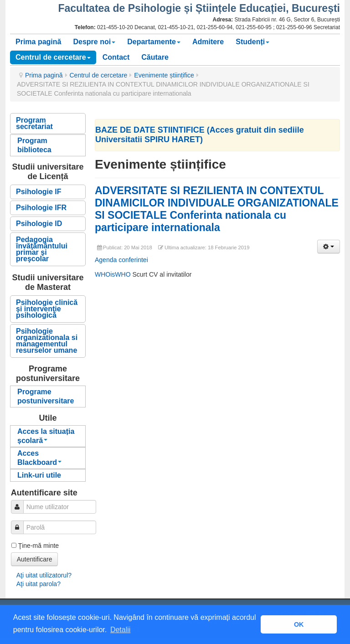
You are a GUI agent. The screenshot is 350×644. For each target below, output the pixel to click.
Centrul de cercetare (53, 57)
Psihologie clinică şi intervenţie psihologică (47, 309)
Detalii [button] (120, 630)
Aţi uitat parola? (39, 584)
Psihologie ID (39, 224)
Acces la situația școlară (46, 436)
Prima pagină (38, 42)
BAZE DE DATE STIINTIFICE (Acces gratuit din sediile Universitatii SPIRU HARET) (200, 135)
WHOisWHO (113, 274)
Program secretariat (34, 123)
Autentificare (35, 559)
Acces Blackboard (39, 458)
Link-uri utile (39, 475)
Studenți (252, 42)
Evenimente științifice (164, 75)
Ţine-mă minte (39, 546)
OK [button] (299, 624)
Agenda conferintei (121, 260)
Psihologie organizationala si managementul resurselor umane (47, 341)
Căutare (155, 57)
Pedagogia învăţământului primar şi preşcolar (42, 249)
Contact (116, 57)
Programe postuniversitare (46, 396)
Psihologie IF (39, 192)
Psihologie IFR (41, 208)
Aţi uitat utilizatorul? (44, 575)
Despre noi (94, 42)
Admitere (208, 42)
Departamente (154, 42)
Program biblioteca (34, 145)
